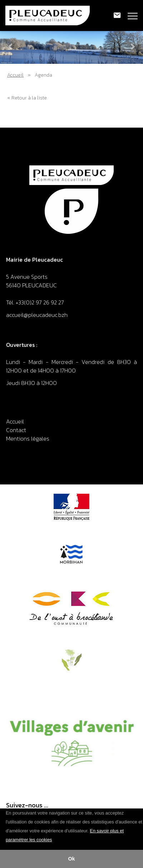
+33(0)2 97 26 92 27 (40, 302)
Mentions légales (28, 438)
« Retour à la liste (27, 98)
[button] (55, 840)
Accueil (15, 75)
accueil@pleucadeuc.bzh (38, 315)
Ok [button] (71, 859)
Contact (16, 430)
